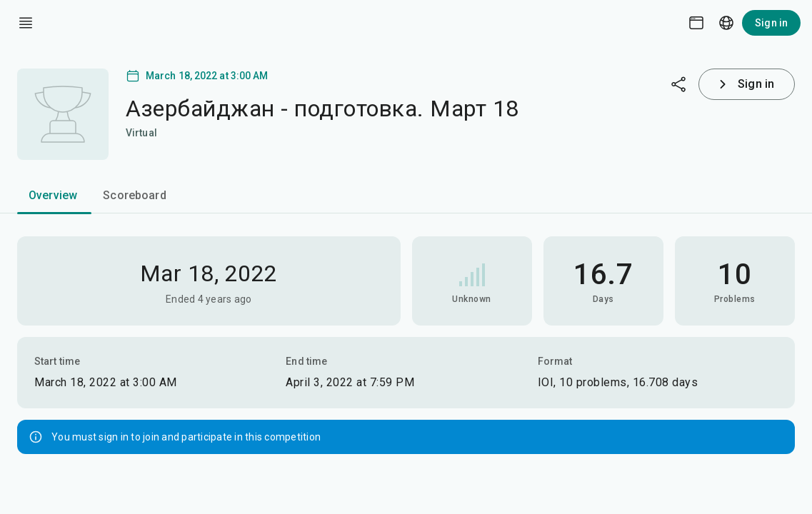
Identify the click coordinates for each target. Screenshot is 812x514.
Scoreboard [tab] (135, 195)
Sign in (771, 23)
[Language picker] (726, 23)
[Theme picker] (696, 23)
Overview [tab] (53, 195)
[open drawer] (26, 23)
